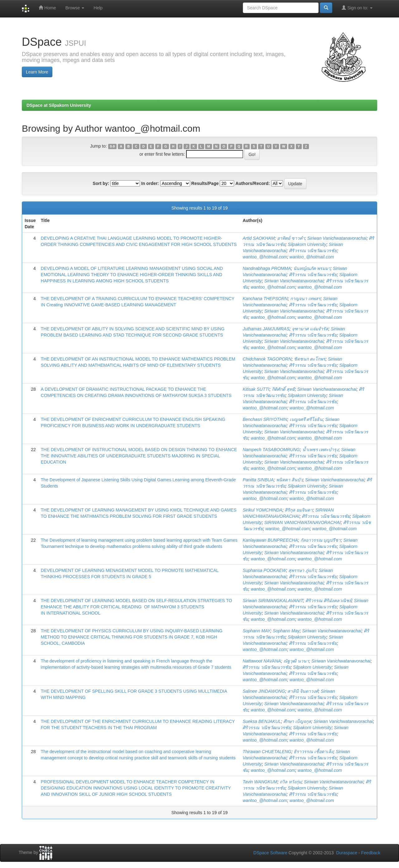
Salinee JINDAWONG (264, 691)
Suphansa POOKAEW (264, 570)
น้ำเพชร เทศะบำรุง (321, 450)
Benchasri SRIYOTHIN (265, 419)
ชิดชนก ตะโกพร (310, 359)
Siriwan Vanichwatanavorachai (337, 238)
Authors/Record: (252, 183)
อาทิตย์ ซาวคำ (291, 238)
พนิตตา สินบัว (289, 480)
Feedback (371, 853)
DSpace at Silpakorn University (59, 105)
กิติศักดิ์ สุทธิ (283, 389)
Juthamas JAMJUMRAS (266, 329)
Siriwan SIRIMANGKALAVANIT (273, 601)
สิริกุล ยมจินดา (299, 510)
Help (98, 8)
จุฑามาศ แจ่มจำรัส (310, 329)
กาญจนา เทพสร (305, 299)
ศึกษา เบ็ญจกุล (297, 721)
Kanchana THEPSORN (265, 299)
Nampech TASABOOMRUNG (271, 450)
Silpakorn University (307, 244)
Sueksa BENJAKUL (262, 721)
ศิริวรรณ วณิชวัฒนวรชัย (313, 251)
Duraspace (347, 853)
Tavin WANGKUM (260, 782)
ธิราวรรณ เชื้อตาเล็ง (313, 752)
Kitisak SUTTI (256, 389)
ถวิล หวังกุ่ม (291, 782)
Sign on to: (357, 8)
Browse (75, 8)
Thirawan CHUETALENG (267, 752)
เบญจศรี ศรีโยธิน (306, 419)
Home (47, 8)
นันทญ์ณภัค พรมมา (312, 268)
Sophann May (286, 631)
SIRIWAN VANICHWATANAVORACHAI (303, 522)
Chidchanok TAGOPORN (267, 359)
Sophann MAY (256, 631)
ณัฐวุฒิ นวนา (296, 661)
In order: (150, 183)
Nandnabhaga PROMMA (267, 268)
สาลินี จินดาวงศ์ (303, 691)
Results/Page (205, 183)
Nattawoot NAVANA (262, 661)
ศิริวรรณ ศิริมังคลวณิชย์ (329, 601)
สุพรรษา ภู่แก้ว (302, 570)
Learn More (37, 72)
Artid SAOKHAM (259, 238)
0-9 (112, 146)
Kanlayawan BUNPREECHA (270, 540)
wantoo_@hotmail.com (265, 257)
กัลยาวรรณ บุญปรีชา (321, 540)
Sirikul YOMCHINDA (262, 510)
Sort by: (101, 183)
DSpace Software (270, 853)
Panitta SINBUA (258, 480)
